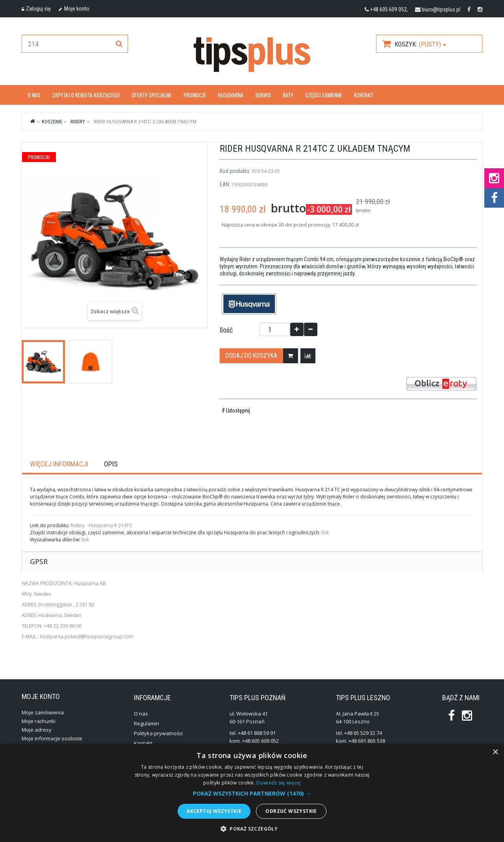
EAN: (225, 184)
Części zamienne (324, 95)
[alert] (252, 793)
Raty (288, 95)
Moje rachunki (39, 721)
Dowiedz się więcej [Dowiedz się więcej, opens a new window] (278, 783)
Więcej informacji (59, 464)
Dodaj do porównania (310, 356)
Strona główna (33, 121)
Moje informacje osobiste (52, 738)
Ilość (226, 330)
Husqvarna (231, 95)
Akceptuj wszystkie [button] (214, 811)
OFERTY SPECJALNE (152, 95)
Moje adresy (37, 730)
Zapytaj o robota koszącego (86, 95)
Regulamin (146, 723)
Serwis (263, 95)
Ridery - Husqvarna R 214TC (101, 525)
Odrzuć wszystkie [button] (291, 811)
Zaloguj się (36, 9)
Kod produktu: (235, 171)
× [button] (495, 752)
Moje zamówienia (43, 712)
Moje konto (74, 9)
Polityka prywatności (158, 733)
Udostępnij (236, 411)
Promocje (195, 95)
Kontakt (364, 95)
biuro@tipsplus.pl (441, 9)
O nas (34, 95)
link (325, 533)
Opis (111, 464)
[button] (252, 794)
